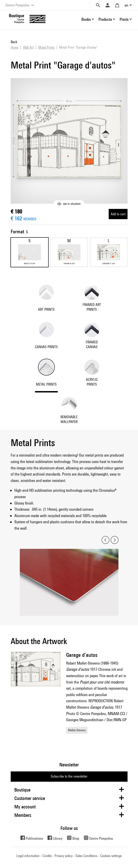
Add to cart (118, 214)
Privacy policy (64, 856)
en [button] (127, 5)
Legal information (28, 856)
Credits (47, 856)
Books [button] (86, 19)
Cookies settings (111, 856)
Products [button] (105, 19)
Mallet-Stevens (77, 730)
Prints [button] (124, 19)
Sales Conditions (86, 856)
